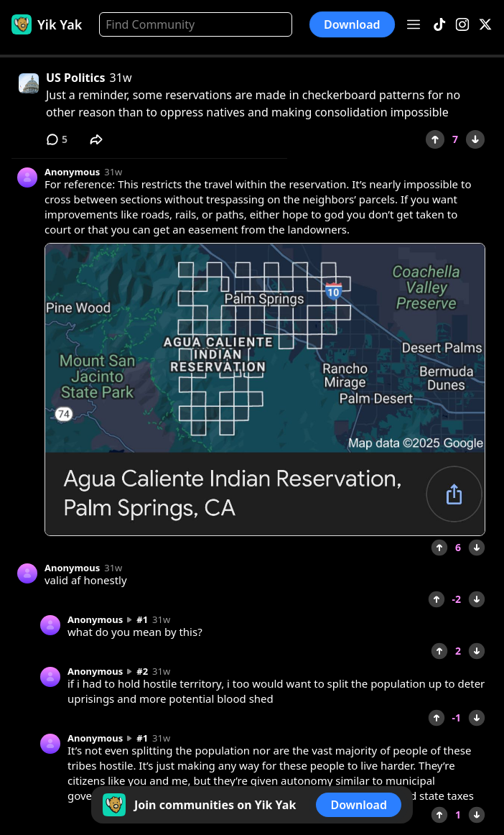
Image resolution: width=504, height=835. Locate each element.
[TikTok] (439, 25)
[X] (485, 25)
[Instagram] (462, 25)
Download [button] (352, 24)
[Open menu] (414, 24)
